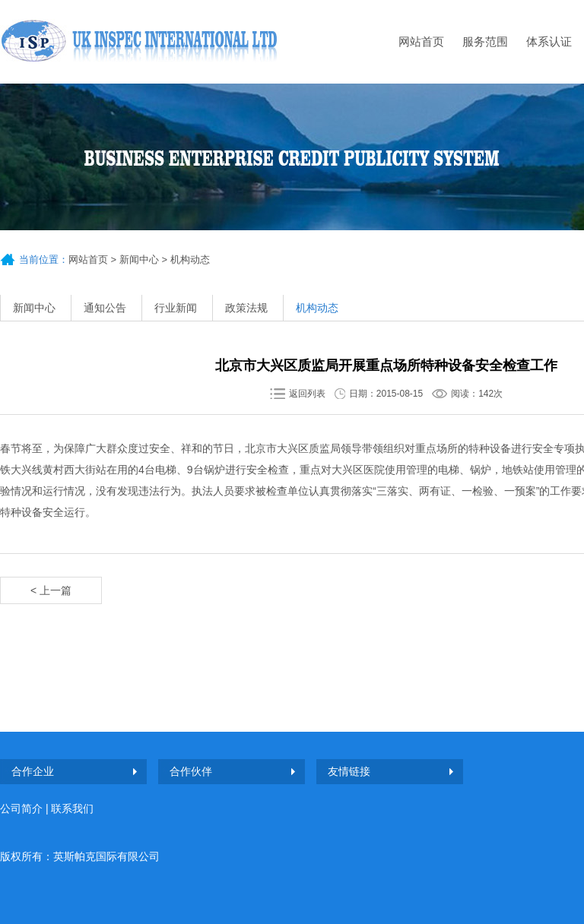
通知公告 (105, 308)
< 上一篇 (51, 590)
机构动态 (317, 308)
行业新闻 (176, 308)
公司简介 (21, 808)
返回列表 (307, 394)
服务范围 (485, 41)
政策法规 (246, 308)
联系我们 (72, 808)
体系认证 (549, 41)
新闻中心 (139, 259)
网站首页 (421, 41)
